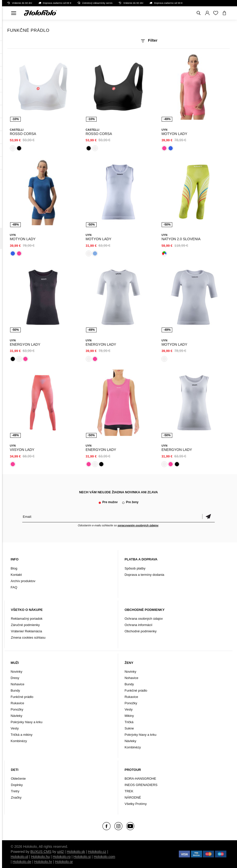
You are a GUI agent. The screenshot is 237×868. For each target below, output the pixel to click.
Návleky (16, 716)
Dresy (15, 678)
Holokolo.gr (64, 862)
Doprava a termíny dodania (144, 575)
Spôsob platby (135, 568)
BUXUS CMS (41, 852)
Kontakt (16, 575)
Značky (16, 797)
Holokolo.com (104, 857)
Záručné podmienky (25, 625)
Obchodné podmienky (140, 631)
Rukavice (17, 703)
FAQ (14, 587)
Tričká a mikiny (21, 735)
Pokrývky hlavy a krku (27, 722)
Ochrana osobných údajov (144, 619)
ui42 (60, 852)
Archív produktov (23, 581)
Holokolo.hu (40, 857)
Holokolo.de (22, 862)
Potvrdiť (208, 517)
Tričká (129, 722)
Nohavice (17, 684)
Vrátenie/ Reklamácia (26, 631)
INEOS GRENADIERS (141, 785)
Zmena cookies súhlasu (28, 638)
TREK (129, 791)
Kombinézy (19, 741)
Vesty (15, 728)
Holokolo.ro (62, 857)
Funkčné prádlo (22, 697)
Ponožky (17, 709)
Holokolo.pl (19, 857)
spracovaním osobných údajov (138, 525)
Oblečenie (18, 779)
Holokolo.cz (97, 852)
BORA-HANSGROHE (140, 779)
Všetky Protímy (135, 804)
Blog (14, 568)
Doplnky (17, 785)
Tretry (15, 791)
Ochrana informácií (138, 625)
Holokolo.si (82, 857)
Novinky (16, 672)
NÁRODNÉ (133, 797)
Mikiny (129, 716)
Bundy (15, 690)
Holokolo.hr (43, 862)
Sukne (129, 728)
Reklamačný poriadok (27, 619)
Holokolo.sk (76, 852)
